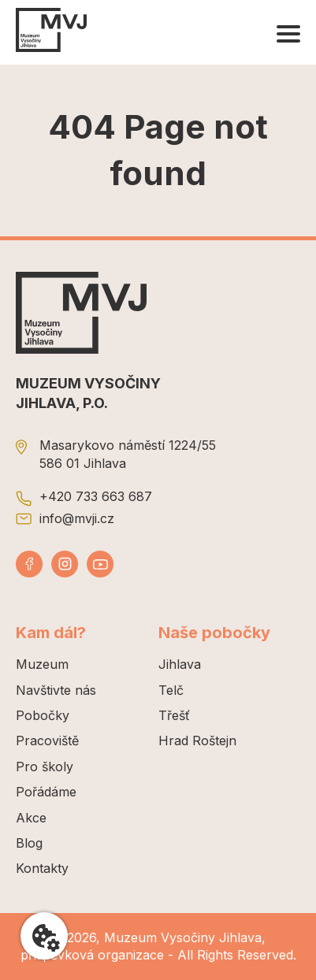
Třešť (174, 715)
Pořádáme (46, 792)
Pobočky (43, 715)
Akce (31, 818)
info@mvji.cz (77, 518)
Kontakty (42, 868)
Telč (171, 690)
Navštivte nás (56, 690)
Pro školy (45, 767)
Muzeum (42, 664)
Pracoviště (47, 741)
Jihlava (180, 664)
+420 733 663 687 (96, 496)
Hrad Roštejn (197, 741)
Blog (29, 843)
